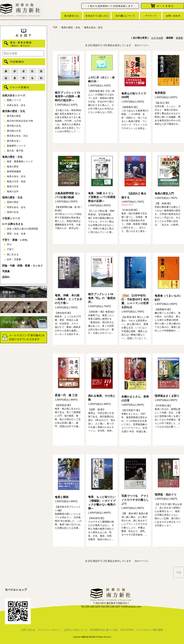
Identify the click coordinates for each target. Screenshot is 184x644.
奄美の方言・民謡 (16, 181)
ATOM (130, 630)
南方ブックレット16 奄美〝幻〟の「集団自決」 (102, 298)
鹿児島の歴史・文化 (14, 111)
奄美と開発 (62, 497)
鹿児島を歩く (14, 141)
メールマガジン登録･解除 (150, 630)
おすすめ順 (157, 38)
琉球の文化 (13, 212)
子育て (10, 249)
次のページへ (142, 45)
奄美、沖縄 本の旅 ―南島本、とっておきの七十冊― (69, 299)
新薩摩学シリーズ (16, 146)
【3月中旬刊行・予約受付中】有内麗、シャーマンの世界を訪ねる (135, 301)
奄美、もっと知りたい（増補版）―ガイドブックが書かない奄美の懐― (102, 503)
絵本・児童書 (14, 259)
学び (9, 244)
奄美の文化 (13, 186)
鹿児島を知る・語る (17, 136)
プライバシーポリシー (50, 630)
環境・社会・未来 (16, 234)
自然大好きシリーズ (14, 95)
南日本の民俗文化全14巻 (20, 121)
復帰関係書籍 (14, 171)
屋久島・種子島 (15, 151)
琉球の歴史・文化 (12, 197)
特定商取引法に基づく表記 (104, 630)
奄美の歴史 (13, 166)
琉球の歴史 (13, 202)
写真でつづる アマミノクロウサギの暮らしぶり (135, 500)
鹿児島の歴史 (14, 116)
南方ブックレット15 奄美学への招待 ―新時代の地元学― (69, 96)
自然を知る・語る (16, 105)
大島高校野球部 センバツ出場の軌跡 (68, 195)
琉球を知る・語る (16, 207)
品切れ (6, 277)
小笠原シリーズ (11, 218)
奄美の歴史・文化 (71, 27)
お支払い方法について (76, 630)
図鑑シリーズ (14, 100)
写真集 (6, 271)
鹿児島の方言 (14, 131)
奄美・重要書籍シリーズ (20, 161)
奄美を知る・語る (93, 27)
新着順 (179, 38)
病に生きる (13, 254)
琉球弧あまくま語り (167, 396)
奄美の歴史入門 (164, 193)
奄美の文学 (13, 191)
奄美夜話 (160, 93)
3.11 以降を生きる (13, 224)
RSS (123, 630)
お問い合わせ (28, 630)
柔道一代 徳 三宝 (66, 395)
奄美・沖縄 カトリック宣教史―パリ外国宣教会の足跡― (102, 197)
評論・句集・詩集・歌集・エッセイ (23, 265)
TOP (55, 27)
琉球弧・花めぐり (166, 494)
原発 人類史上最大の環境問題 (22, 229)
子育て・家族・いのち (15, 240)
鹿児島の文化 (14, 126)
